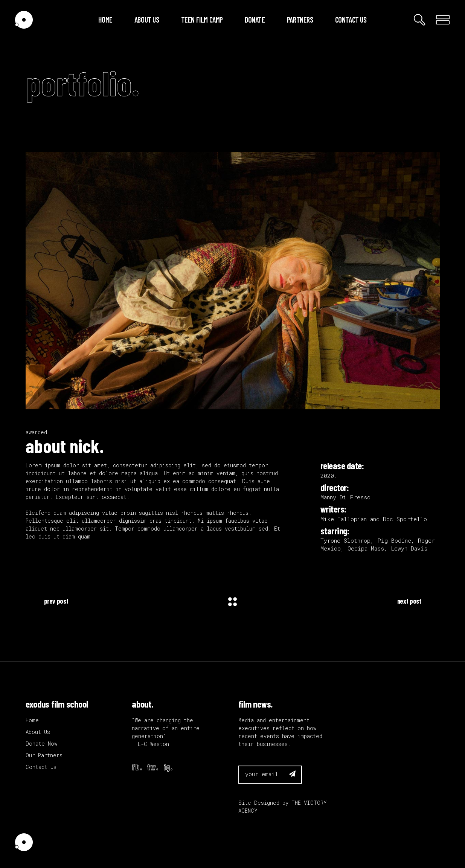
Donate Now (41, 744)
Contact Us (41, 767)
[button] (233, 281)
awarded (36, 432)
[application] (233, 281)
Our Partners (44, 755)
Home (32, 720)
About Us (38, 732)
